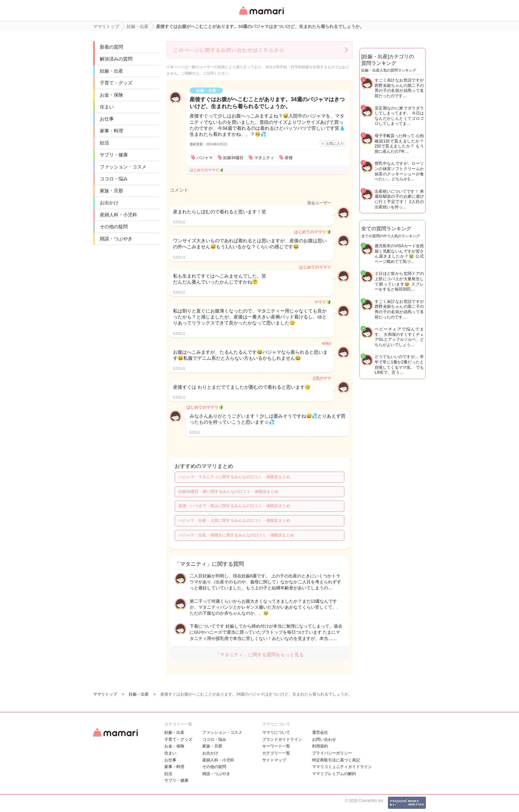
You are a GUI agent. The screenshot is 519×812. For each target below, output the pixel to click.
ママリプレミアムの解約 (334, 774)
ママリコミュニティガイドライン (342, 767)
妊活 (104, 143)
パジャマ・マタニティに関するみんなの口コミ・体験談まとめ (234, 477)
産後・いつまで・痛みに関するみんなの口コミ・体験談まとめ (234, 506)
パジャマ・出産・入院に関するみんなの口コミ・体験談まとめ (234, 520)
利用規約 (320, 746)
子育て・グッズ (116, 83)
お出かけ (109, 203)
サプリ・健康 (114, 155)
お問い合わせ (324, 739)
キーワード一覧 (276, 746)
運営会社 (320, 732)
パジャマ (205, 158)
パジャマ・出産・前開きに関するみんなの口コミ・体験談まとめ (236, 535)
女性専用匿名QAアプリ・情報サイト (261, 15)
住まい (107, 107)
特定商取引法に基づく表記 (336, 760)
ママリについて (276, 732)
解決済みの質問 (116, 59)
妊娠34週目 (233, 158)
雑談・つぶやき (116, 239)
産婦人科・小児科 (118, 215)
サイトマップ (274, 760)
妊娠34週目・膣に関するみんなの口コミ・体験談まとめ (228, 492)
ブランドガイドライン (282, 739)
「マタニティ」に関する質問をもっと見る (259, 655)
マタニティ (264, 158)
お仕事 (107, 119)
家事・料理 (111, 131)
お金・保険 (111, 95)
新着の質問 (111, 47)
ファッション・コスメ (123, 167)
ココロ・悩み (114, 179)
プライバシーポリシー (332, 753)
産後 (289, 158)
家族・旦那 (111, 191)
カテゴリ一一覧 (276, 753)
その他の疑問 (114, 227)
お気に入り (335, 143)
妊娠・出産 (111, 71)
